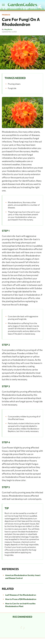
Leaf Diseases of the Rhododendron (21, 595)
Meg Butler (8, 29)
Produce (6, 15)
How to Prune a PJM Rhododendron (21, 599)
